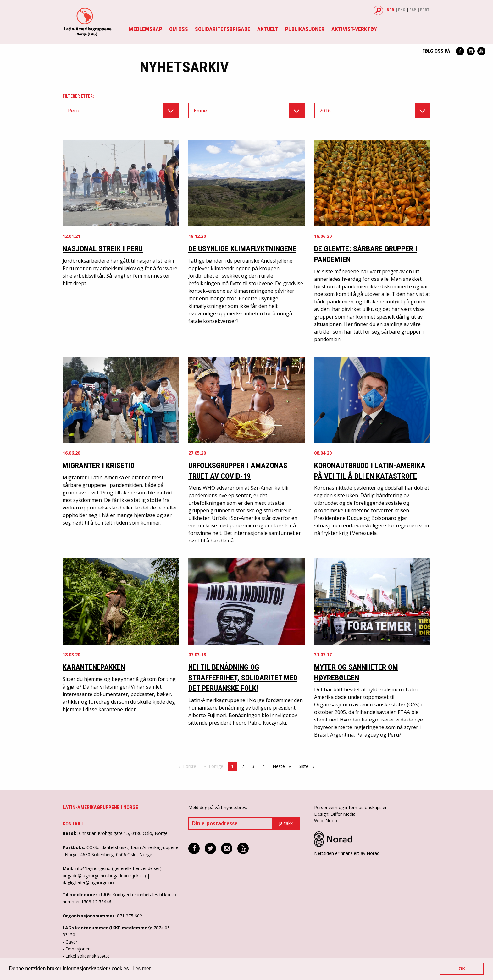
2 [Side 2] (243, 766)
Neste (283, 766)
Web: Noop (326, 821)
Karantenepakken (94, 667)
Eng (402, 10)
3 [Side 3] (253, 766)
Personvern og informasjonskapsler (350, 807)
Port (425, 10)
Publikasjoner (305, 29)
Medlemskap (146, 29)
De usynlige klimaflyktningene (242, 249)
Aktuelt (268, 29)
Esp (413, 10)
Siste (308, 766)
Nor (390, 10)
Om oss (179, 29)
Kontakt (73, 824)
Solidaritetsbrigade (223, 29)
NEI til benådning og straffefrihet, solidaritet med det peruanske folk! (243, 678)
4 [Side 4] (263, 766)
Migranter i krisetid (99, 465)
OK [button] (462, 969)
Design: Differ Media (335, 814)
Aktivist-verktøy (354, 29)
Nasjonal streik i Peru (103, 249)
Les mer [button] (142, 969)
